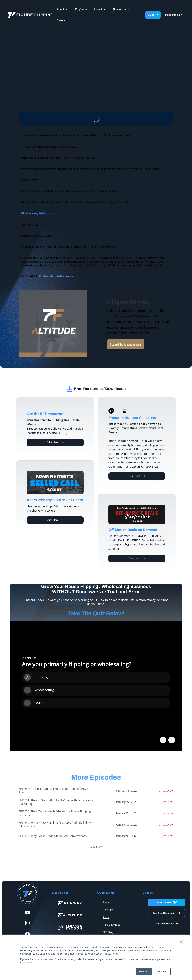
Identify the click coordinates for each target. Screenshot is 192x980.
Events (61, 20)
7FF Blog (108, 932)
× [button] (181, 942)
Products (108, 910)
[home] (30, 15)
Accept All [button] (144, 971)
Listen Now (166, 791)
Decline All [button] (162, 971)
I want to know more (126, 344)
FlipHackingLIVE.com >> (38, 213)
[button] (62, 9)
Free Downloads (112, 925)
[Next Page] (96, 847)
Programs (81, 9)
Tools (106, 917)
